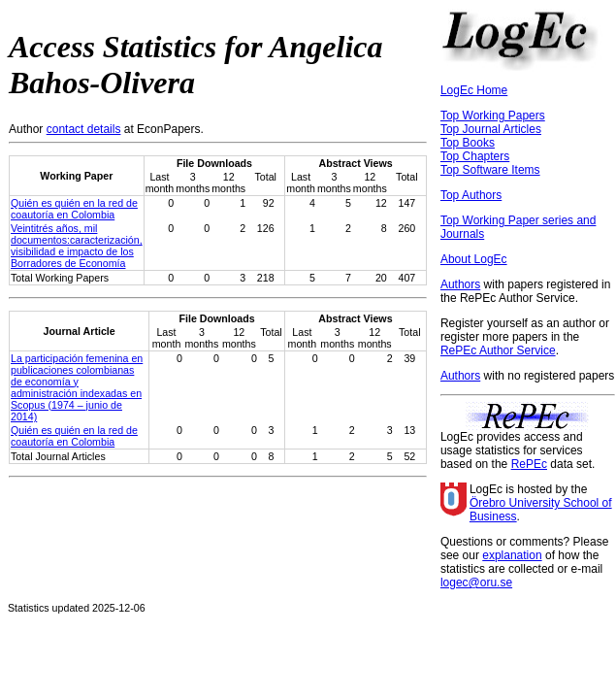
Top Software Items (490, 170)
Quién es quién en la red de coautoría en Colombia (74, 209)
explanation (512, 555)
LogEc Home (474, 90)
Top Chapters (475, 156)
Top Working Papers (493, 116)
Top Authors (471, 195)
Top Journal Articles (491, 129)
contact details (84, 129)
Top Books (468, 143)
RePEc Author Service (498, 350)
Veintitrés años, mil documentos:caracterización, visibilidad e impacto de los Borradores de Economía (77, 246)
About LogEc (474, 259)
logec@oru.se (476, 582)
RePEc (529, 464)
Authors (460, 284)
